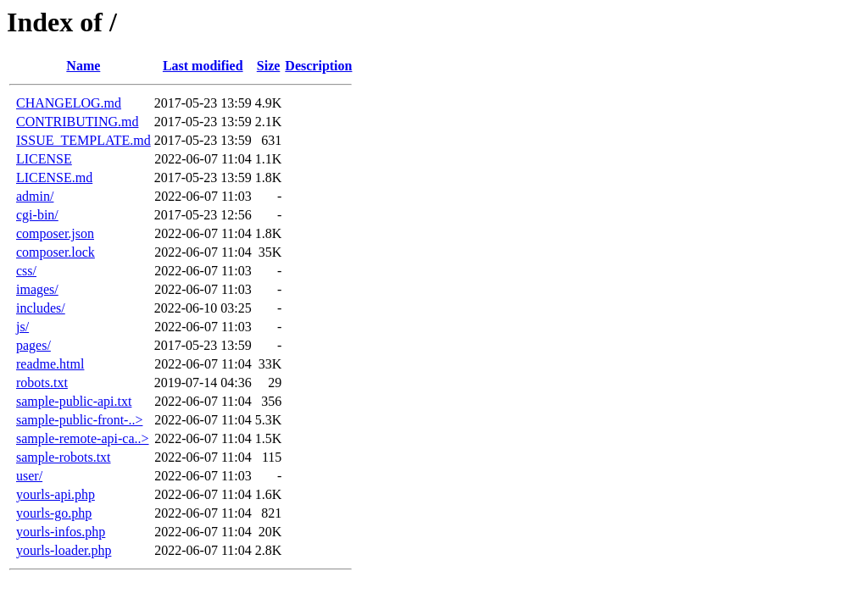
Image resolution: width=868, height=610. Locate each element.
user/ (29, 476)
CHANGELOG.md (69, 103)
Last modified (203, 66)
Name (83, 66)
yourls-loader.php (64, 550)
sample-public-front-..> (79, 420)
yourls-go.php (54, 513)
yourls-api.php (56, 494)
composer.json (55, 233)
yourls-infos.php (61, 532)
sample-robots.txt (64, 457)
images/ (37, 289)
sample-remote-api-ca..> (83, 438)
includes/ (41, 308)
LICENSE (44, 159)
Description (318, 66)
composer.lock (56, 252)
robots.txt (42, 383)
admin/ (35, 196)
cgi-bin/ (37, 215)
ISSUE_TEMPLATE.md (83, 140)
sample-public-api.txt (74, 401)
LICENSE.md (54, 177)
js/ (22, 327)
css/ (26, 271)
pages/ (33, 345)
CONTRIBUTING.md (77, 122)
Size (269, 66)
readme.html (50, 364)
